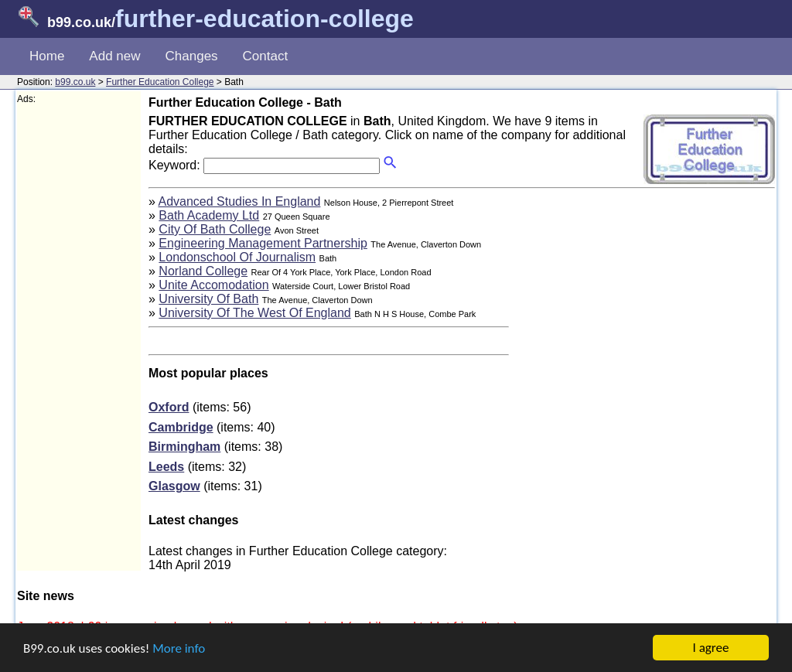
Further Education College (160, 82)
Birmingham (184, 447)
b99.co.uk (75, 82)
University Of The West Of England (254, 313)
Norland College (203, 271)
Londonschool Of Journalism (237, 257)
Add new (114, 56)
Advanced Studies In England (239, 201)
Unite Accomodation (213, 285)
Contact (266, 56)
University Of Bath (208, 299)
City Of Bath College (215, 229)
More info (179, 648)
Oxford (169, 407)
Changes (192, 56)
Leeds (166, 467)
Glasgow (174, 486)
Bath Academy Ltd (209, 215)
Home (47, 56)
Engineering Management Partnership (263, 243)
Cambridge (181, 427)
